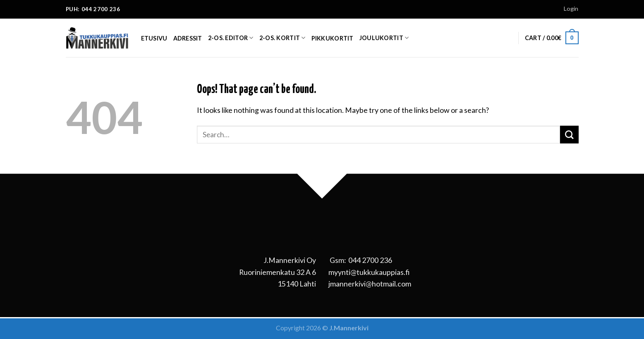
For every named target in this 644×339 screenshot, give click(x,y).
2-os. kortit (282, 38)
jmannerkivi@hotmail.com (370, 284)
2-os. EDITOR (231, 38)
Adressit (188, 38)
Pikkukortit (333, 38)
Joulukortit (384, 38)
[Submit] (569, 135)
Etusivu (154, 38)
